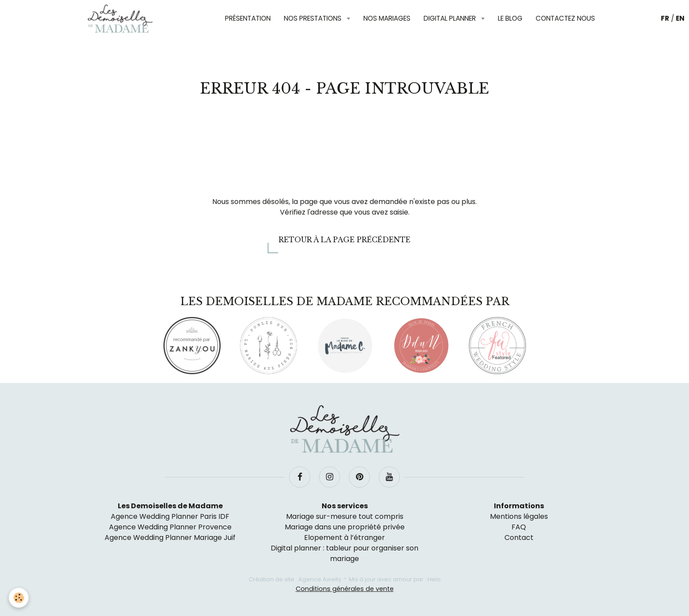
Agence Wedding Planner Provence (170, 527)
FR (665, 18)
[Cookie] (19, 598)
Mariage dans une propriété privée (345, 527)
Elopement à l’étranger (344, 538)
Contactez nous (565, 18)
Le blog (510, 18)
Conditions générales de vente (345, 589)
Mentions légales (519, 516)
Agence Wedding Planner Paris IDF (170, 516)
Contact (519, 538)
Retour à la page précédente (344, 240)
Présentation (248, 18)
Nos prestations (314, 18)
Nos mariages (387, 18)
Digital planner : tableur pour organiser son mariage (344, 553)
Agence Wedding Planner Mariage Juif (170, 538)
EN (680, 18)
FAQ (519, 527)
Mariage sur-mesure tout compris (345, 516)
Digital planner (451, 18)
